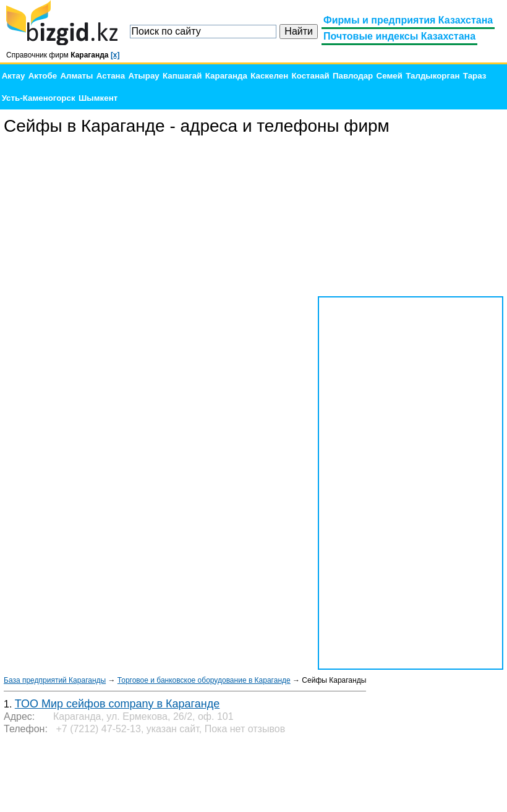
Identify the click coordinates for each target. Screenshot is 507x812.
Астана (111, 76)
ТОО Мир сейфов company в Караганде (117, 704)
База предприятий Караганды (55, 680)
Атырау (143, 76)
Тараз (475, 76)
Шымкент (98, 98)
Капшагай (182, 76)
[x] (115, 55)
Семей (390, 76)
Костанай (311, 76)
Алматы (76, 76)
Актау (14, 76)
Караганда (226, 76)
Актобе (43, 76)
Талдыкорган (432, 76)
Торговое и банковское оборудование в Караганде (204, 680)
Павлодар (353, 76)
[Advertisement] (411, 216)
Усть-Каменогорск (39, 98)
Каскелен (269, 76)
